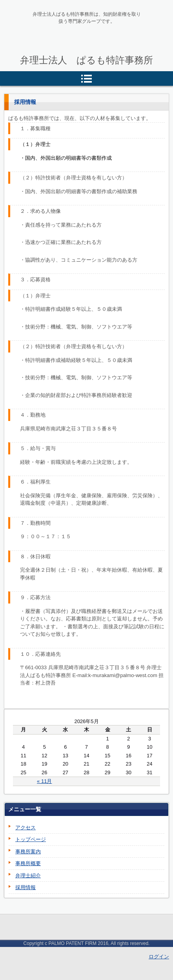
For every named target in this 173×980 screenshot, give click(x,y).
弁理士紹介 (28, 876)
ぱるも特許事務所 (62, 54)
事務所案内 (28, 852)
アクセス (25, 828)
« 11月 (44, 781)
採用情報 (25, 887)
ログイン (159, 957)
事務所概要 (28, 863)
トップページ (31, 839)
